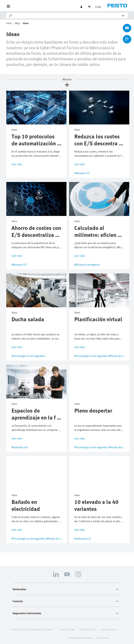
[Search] (67, 16)
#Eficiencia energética (87, 265)
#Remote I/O (82, 173)
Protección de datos (88, 629)
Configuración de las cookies (80, 638)
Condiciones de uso (109, 629)
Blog (17, 23)
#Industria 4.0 (20, 447)
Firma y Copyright (67, 629)
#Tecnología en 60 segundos (28, 356)
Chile (98, 7)
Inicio (9, 23)
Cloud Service (103, 638)
